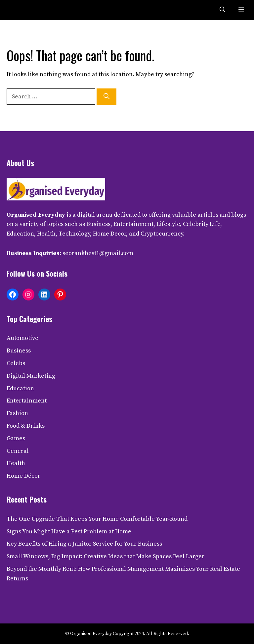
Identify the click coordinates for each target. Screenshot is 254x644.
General (18, 451)
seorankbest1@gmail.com (98, 253)
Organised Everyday (36, 215)
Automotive (22, 338)
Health (16, 463)
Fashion (17, 413)
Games (16, 438)
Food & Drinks (26, 426)
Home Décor (23, 476)
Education (20, 388)
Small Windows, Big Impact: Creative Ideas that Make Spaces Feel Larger (106, 556)
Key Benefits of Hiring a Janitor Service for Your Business (84, 544)
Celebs (16, 363)
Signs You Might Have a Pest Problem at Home (69, 532)
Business (19, 351)
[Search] (106, 97)
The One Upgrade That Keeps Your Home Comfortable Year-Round (97, 519)
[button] (222, 10)
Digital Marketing (31, 376)
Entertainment (27, 401)
